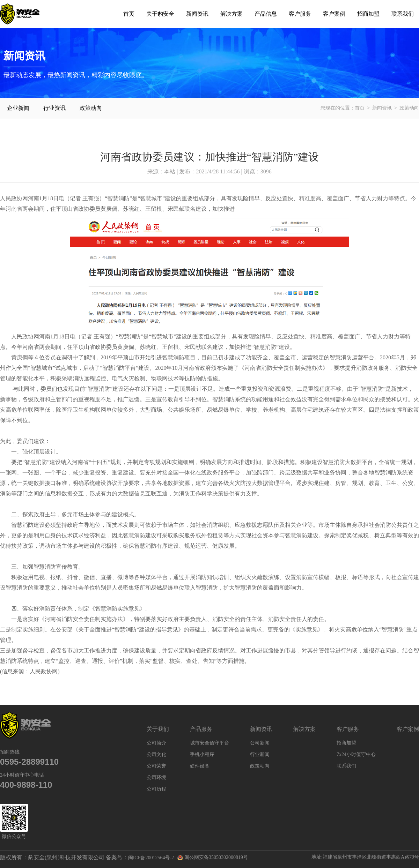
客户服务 (300, 14)
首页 (129, 14)
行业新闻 (260, 754)
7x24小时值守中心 (356, 754)
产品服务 (201, 729)
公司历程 (156, 789)
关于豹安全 (160, 14)
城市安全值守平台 (209, 743)
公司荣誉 (156, 766)
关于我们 (158, 729)
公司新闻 (260, 743)
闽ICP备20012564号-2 (151, 858)
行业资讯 (54, 108)
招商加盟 (368, 14)
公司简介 (156, 743)
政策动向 (91, 108)
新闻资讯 (197, 14)
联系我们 (403, 14)
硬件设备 (200, 766)
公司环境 (156, 777)
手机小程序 (202, 754)
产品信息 (266, 14)
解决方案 (231, 14)
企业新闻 (18, 108)
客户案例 (334, 14)
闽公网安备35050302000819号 (213, 858)
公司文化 (156, 754)
